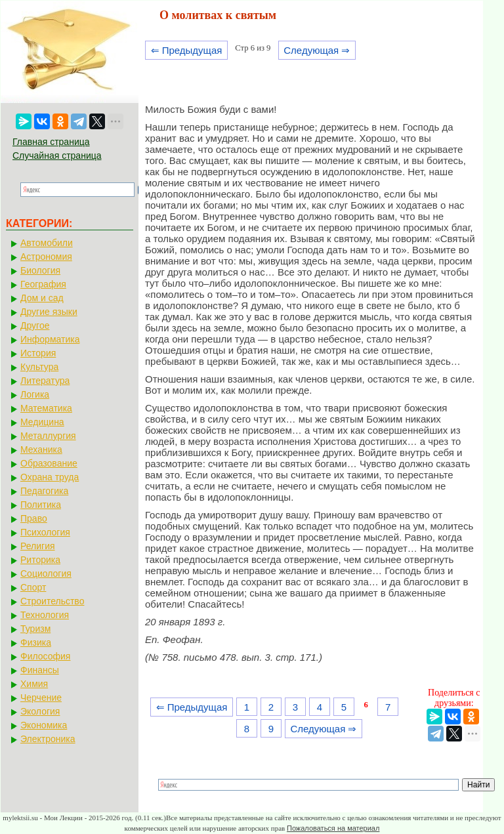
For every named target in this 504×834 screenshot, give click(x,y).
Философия (45, 656)
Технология (45, 615)
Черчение (41, 698)
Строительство (52, 601)
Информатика (50, 339)
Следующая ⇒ (317, 50)
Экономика (44, 725)
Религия (38, 546)
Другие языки (49, 312)
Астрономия (46, 257)
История (38, 353)
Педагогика (44, 491)
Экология (40, 711)
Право (34, 518)
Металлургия (48, 436)
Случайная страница (57, 156)
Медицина (42, 422)
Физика (36, 642)
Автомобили (47, 243)
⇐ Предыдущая (187, 50)
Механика (41, 449)
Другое (35, 325)
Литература (45, 381)
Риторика (40, 560)
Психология (45, 532)
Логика (35, 394)
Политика (41, 505)
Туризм (35, 629)
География (43, 284)
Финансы (40, 670)
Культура (39, 367)
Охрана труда (50, 477)
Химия (34, 684)
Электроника (48, 739)
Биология (40, 270)
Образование (49, 463)
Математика (46, 408)
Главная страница (51, 142)
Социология (46, 573)
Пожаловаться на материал (333, 828)
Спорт (33, 587)
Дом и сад (42, 298)
